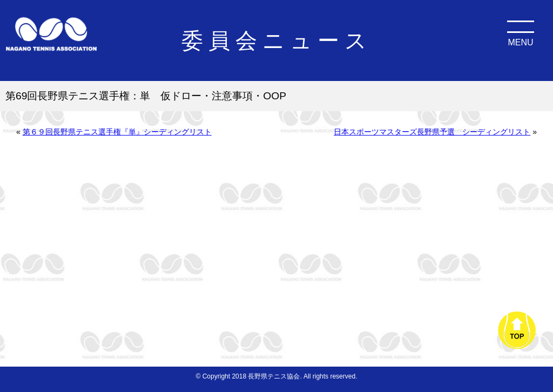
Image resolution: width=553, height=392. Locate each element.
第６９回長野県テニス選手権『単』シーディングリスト (117, 132)
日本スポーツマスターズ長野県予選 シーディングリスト (432, 132)
